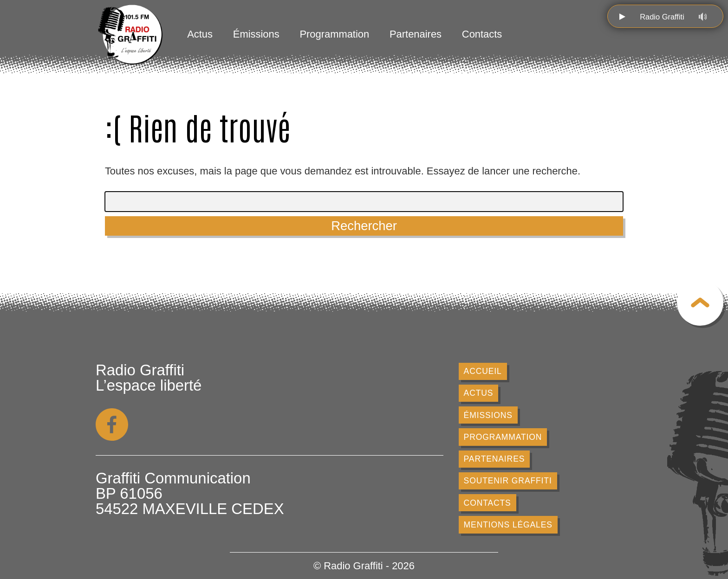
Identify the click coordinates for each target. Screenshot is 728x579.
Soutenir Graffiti (508, 481)
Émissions (256, 34)
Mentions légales (508, 525)
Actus (200, 34)
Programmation (334, 34)
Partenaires (416, 34)
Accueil (483, 371)
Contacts (482, 34)
